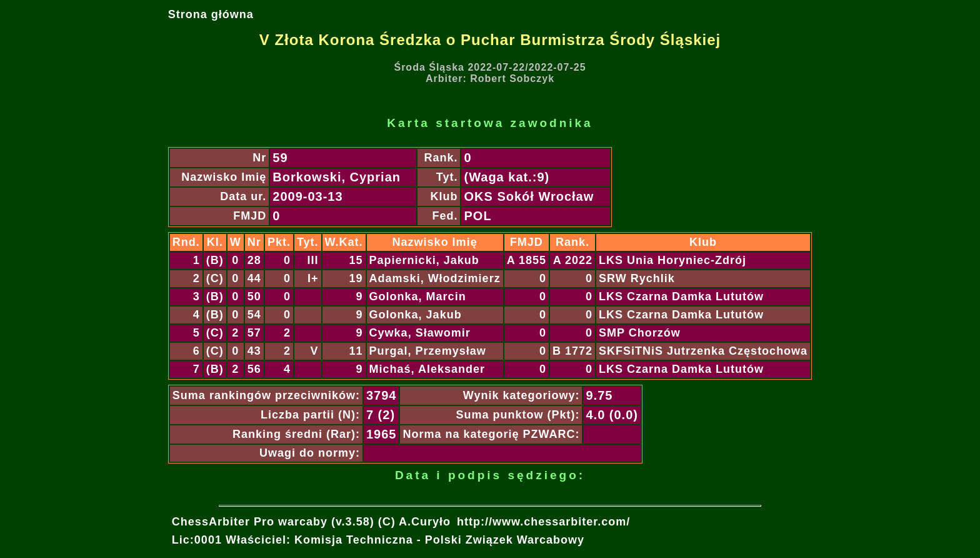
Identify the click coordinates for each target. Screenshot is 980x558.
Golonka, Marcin (418, 297)
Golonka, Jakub (416, 315)
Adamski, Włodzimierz (435, 278)
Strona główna (211, 14)
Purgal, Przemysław (428, 351)
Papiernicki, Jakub (424, 260)
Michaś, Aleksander (427, 369)
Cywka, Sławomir (420, 333)
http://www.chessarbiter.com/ (543, 522)
